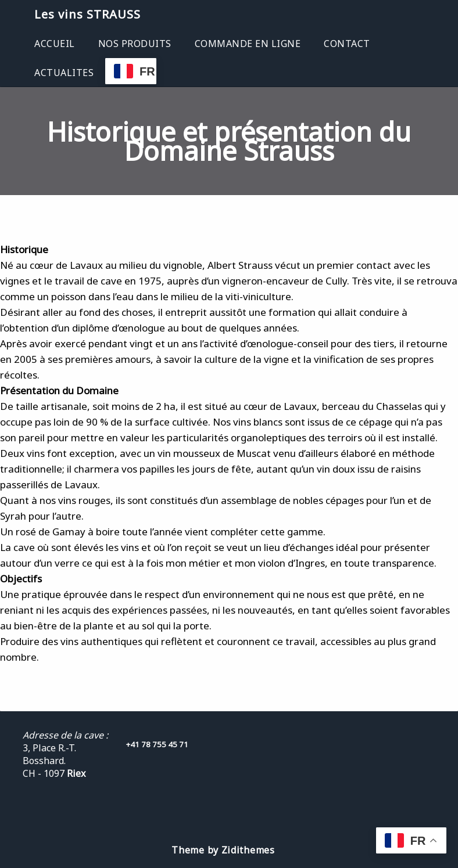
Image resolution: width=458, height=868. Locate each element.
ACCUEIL (55, 44)
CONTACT (347, 44)
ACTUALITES (64, 73)
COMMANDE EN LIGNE (248, 44)
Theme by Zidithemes (223, 850)
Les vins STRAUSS (87, 14)
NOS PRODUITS (135, 44)
